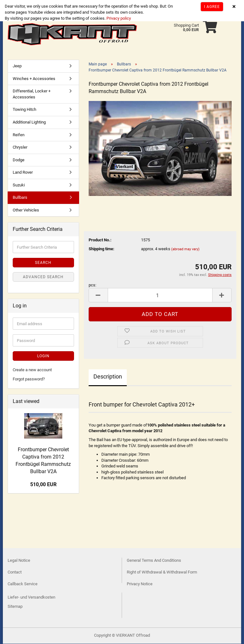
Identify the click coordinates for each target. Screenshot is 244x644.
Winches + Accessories (34, 79)
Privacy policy (118, 18)
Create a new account (32, 370)
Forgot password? (29, 380)
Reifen (19, 135)
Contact (15, 573)
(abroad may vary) (185, 250)
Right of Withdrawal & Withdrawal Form (162, 573)
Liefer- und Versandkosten (31, 597)
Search (43, 263)
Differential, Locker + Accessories (32, 95)
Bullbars (20, 198)
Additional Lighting (29, 123)
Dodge (19, 161)
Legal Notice (19, 561)
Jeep (17, 67)
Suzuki (19, 186)
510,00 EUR (43, 485)
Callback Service (23, 584)
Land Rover (23, 173)
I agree (212, 7)
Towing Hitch (24, 110)
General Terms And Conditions (154, 561)
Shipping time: (102, 249)
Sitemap (15, 607)
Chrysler (20, 148)
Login (43, 357)
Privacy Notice (140, 584)
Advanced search (43, 278)
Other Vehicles (26, 211)
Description (108, 377)
